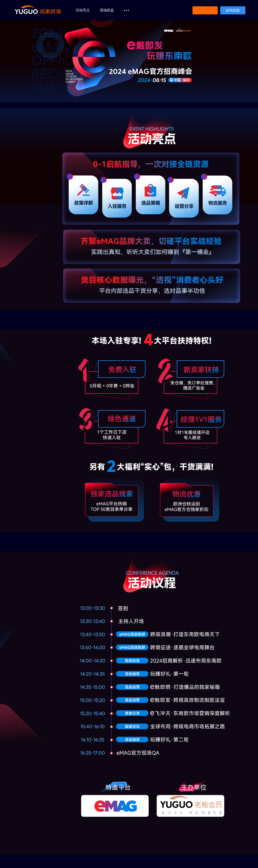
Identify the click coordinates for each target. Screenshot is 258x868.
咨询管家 (233, 10)
